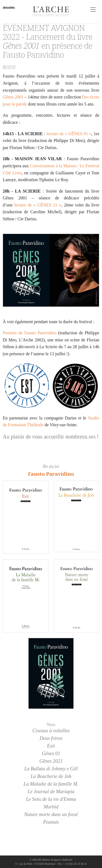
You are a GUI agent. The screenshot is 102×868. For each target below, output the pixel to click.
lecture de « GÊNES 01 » (69, 134)
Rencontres (9, 7)
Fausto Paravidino (51, 474)
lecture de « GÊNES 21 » (38, 205)
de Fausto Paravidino (30, 333)
